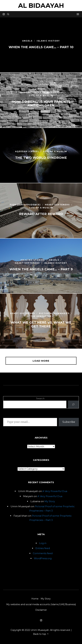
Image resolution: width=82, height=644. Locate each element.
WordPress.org (43, 558)
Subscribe (69, 422)
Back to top (41, 634)
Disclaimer (41, 610)
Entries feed (43, 548)
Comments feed (43, 553)
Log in (43, 543)
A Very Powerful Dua (55, 491)
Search (40, 398)
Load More (41, 361)
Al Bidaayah (41, 5)
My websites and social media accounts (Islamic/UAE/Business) (41, 604)
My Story (50, 501)
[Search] (73, 404)
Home (35, 599)
